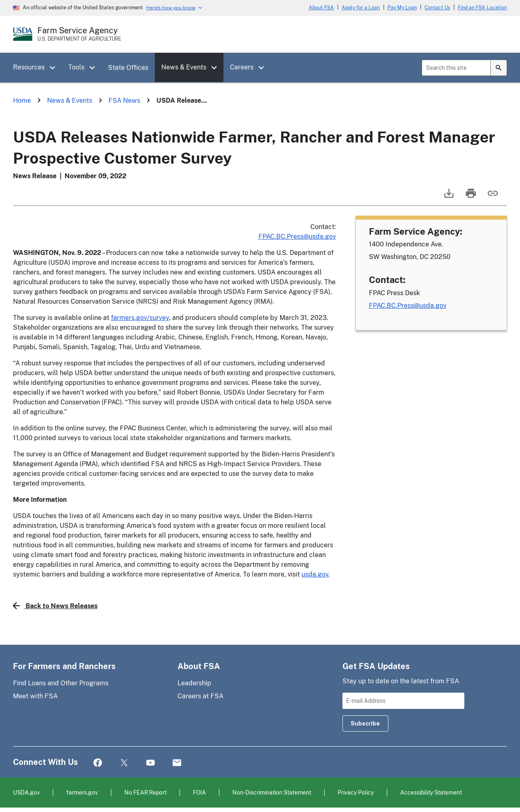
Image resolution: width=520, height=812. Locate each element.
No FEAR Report (145, 792)
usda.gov (315, 574)
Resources (29, 67)
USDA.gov (26, 792)
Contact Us (437, 8)
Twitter (124, 763)
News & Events (184, 67)
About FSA (321, 8)
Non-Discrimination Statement (272, 792)
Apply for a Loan (361, 8)
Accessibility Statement (431, 792)
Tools (76, 67)
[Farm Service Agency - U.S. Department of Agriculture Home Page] (79, 34)
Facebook (98, 763)
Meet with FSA (35, 696)
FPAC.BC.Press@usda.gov (297, 236)
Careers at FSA (200, 696)
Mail (177, 763)
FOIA (199, 792)
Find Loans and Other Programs (61, 683)
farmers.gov (82, 792)
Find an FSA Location (482, 8)
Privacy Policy (356, 792)
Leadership (194, 683)
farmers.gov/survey (140, 318)
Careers (242, 67)
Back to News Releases (55, 606)
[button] (55, 68)
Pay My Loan (402, 8)
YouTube (151, 763)
